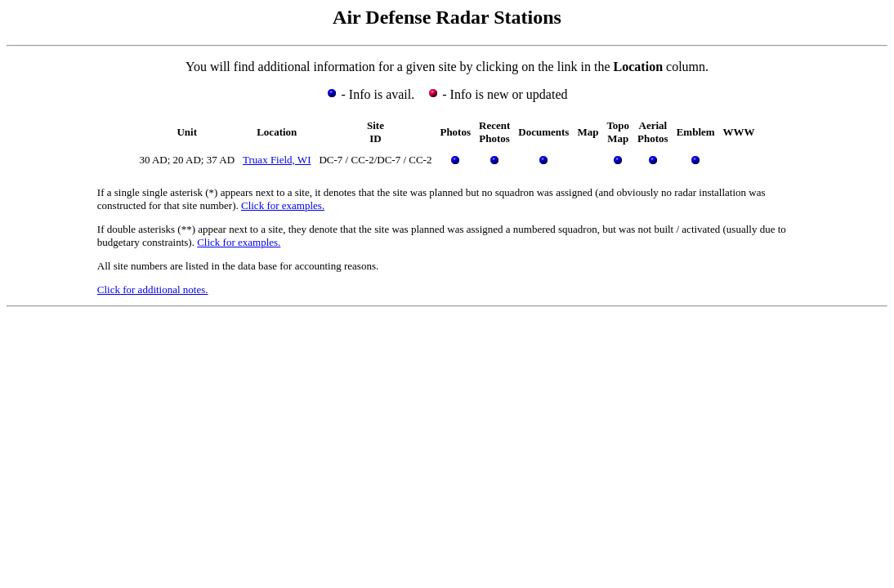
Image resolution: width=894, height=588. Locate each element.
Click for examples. (283, 205)
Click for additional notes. (153, 290)
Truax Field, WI (277, 160)
